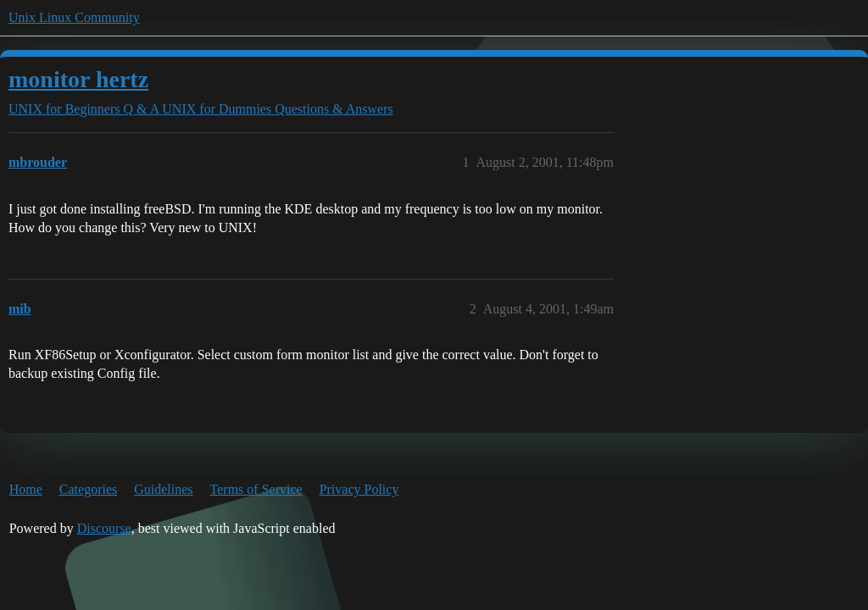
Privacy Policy (359, 489)
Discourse (104, 528)
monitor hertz (78, 79)
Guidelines (163, 489)
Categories (88, 489)
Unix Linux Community (74, 17)
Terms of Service (256, 489)
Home (26, 489)
